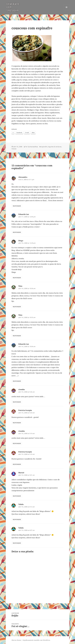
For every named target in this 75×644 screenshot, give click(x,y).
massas (14, 149)
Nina (20, 286)
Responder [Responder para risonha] (17, 402)
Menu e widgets (67, 10)
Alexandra (23, 177)
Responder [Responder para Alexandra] (17, 206)
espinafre (44, 147)
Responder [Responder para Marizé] (17, 496)
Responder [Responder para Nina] (17, 307)
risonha (22, 389)
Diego (21, 241)
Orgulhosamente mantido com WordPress (36, 640)
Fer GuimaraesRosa (32, 147)
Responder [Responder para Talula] (17, 519)
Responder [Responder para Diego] (17, 278)
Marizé (21, 473)
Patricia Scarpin (25, 410)
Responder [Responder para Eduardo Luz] (17, 232)
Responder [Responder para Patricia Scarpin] (17, 423)
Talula (21, 504)
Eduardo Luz (24, 214)
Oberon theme (16, 640)
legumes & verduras (55, 147)
